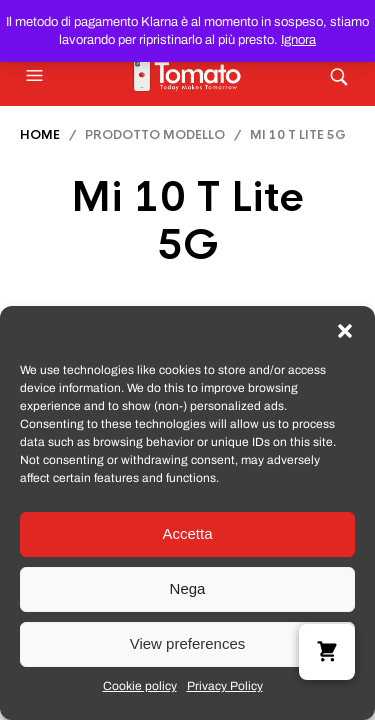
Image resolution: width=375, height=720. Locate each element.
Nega (188, 588)
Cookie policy (140, 686)
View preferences (188, 643)
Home (40, 135)
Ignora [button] (298, 40)
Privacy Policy (225, 686)
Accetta (187, 533)
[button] (345, 331)
